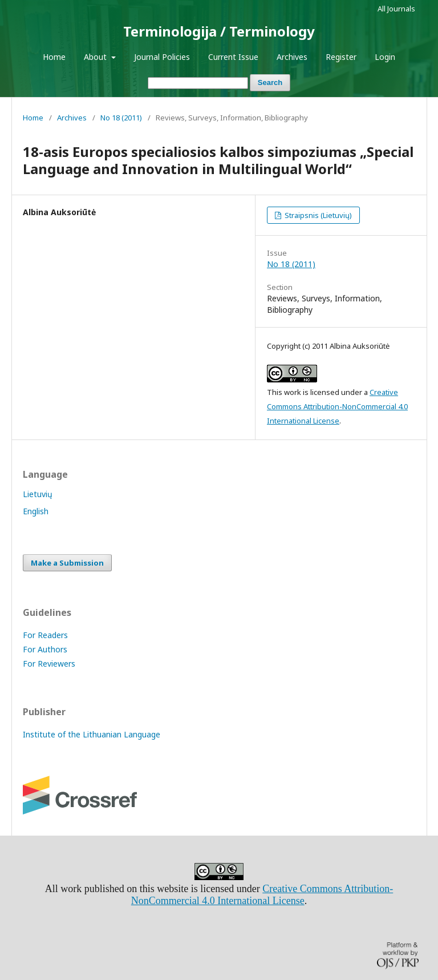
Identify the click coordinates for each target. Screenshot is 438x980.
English (36, 511)
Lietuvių (38, 494)
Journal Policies (162, 57)
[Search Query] (198, 83)
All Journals (396, 9)
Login (385, 57)
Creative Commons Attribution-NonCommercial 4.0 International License (337, 406)
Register (341, 57)
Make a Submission (67, 563)
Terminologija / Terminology (219, 31)
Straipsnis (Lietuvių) (317, 215)
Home (54, 57)
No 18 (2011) (121, 118)
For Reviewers (49, 664)
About (96, 57)
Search (270, 82)
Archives (292, 57)
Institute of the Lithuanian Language (92, 734)
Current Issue (233, 57)
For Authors (45, 649)
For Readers (45, 635)
